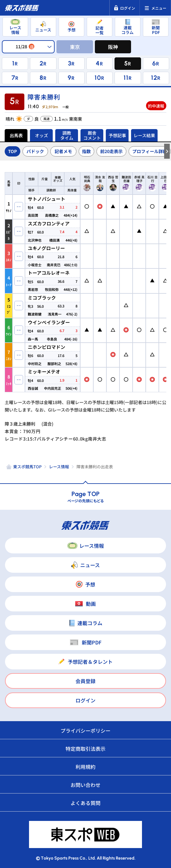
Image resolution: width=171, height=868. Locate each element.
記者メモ (63, 151)
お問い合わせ (85, 785)
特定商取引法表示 (85, 749)
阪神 (113, 47)
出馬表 (16, 135)
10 (98, 78)
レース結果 (144, 135)
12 (154, 78)
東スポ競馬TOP (27, 467)
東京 (75, 47)
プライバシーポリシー (85, 731)
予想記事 (117, 135)
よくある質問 (85, 803)
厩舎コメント (92, 135)
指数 (86, 151)
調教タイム (67, 135)
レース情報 (59, 467)
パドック (35, 151)
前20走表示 (111, 151)
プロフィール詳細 (150, 151)
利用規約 (85, 767)
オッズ (42, 135)
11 (126, 78)
